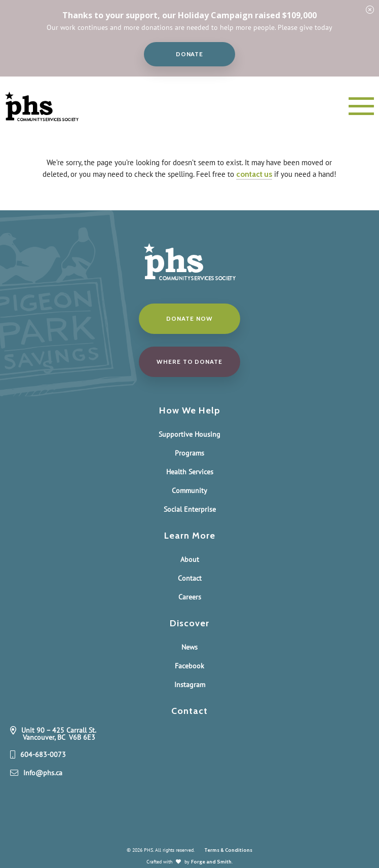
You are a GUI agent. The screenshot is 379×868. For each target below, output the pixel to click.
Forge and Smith (211, 862)
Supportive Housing (189, 434)
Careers (190, 597)
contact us (254, 174)
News (189, 647)
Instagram (190, 685)
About (190, 559)
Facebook (189, 666)
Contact (190, 578)
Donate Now (189, 318)
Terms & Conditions (228, 850)
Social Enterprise (190, 509)
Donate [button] (190, 54)
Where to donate (189, 362)
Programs (189, 453)
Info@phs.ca (43, 773)
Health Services (190, 472)
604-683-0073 (43, 755)
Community (189, 490)
